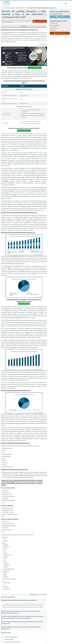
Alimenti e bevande (10, 8)
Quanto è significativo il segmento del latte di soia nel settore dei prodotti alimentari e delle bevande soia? (24, 612)
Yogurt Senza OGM (9, 639)
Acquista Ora (60, 17)
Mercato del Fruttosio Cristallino (12, 642)
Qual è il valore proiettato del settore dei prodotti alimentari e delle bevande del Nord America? (24, 623)
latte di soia (14, 256)
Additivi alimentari (21, 8)
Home (3, 8)
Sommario (24, 26)
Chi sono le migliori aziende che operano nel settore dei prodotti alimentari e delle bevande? (24, 628)
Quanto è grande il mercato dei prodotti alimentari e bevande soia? (24, 600)
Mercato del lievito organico (11, 637)
